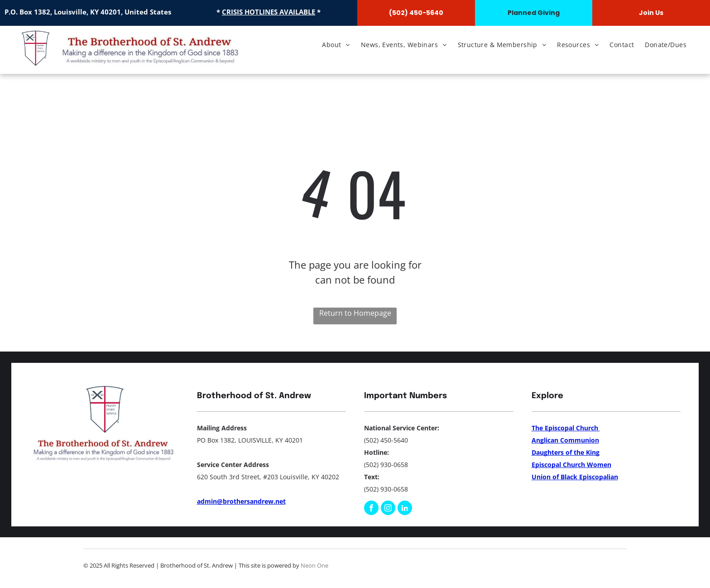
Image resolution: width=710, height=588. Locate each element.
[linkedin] (405, 509)
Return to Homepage (355, 313)
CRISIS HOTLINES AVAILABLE (269, 12)
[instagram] (388, 509)
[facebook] (371, 509)
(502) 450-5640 (386, 440)
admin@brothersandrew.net (241, 501)
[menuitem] (336, 45)
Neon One (314, 565)
